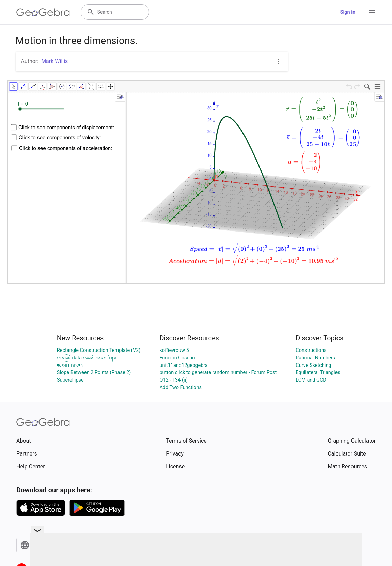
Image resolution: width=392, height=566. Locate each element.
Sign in (348, 12)
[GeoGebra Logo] (43, 12)
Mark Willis (54, 61)
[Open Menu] (372, 12)
